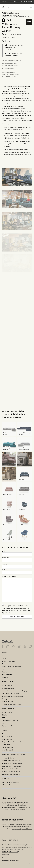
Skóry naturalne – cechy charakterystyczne (16, 691)
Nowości (5, 656)
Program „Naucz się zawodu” (11, 742)
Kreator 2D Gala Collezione (11, 774)
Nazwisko (6, 557)
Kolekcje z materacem (9, 664)
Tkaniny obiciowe (8, 699)
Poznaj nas (5, 734)
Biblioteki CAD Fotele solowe (11, 766)
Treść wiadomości (9, 577)
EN (22, 2)
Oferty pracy (6, 745)
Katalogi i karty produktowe (11, 761)
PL (19, 2)
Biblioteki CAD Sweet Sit (10, 769)
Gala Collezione (7, 12)
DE (29, 2)
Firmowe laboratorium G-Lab (11, 704)
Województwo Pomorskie (10, 15)
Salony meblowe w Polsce (10, 14)
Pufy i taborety (7, 675)
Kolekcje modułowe (8, 661)
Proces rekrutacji (7, 736)
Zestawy (5, 658)
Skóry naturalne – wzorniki (11, 693)
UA (27, 2)
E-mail (5, 564)
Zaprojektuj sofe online (9, 726)
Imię (4, 551)
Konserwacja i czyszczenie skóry (12, 696)
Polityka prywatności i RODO (11, 861)
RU (24, 2)
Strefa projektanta (8, 758)
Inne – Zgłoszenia (8, 750)
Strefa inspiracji (7, 712)
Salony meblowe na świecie (11, 785)
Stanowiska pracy (8, 739)
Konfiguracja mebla (8, 688)
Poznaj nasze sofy (8, 685)
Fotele (4, 669)
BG (31, 2)
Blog (3, 718)
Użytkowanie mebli (8, 702)
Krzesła (4, 672)
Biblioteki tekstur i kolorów (11, 771)
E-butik (4, 715)
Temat (4, 570)
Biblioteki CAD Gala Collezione (12, 763)
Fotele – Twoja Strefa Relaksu (12, 667)
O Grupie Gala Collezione (10, 720)
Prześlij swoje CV (7, 747)
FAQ (3, 723)
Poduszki (5, 677)
